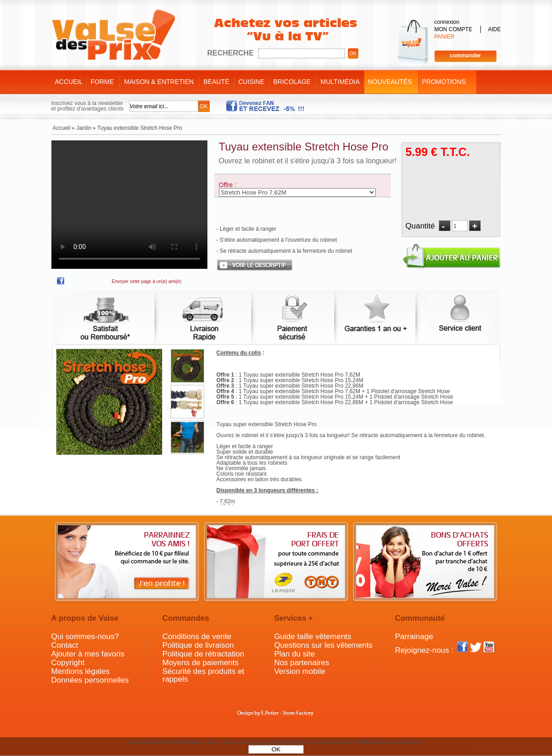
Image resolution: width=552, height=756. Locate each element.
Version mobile (300, 671)
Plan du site (294, 654)
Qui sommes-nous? (85, 636)
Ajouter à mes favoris (88, 654)
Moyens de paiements (201, 663)
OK (276, 749)
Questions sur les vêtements (323, 645)
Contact (65, 645)
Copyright (68, 663)
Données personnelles (90, 680)
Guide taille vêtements (312, 636)
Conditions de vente (197, 636)
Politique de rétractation (204, 654)
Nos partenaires (301, 663)
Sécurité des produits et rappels (204, 675)
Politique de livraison (198, 645)
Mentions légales (81, 671)
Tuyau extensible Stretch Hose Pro (304, 147)
